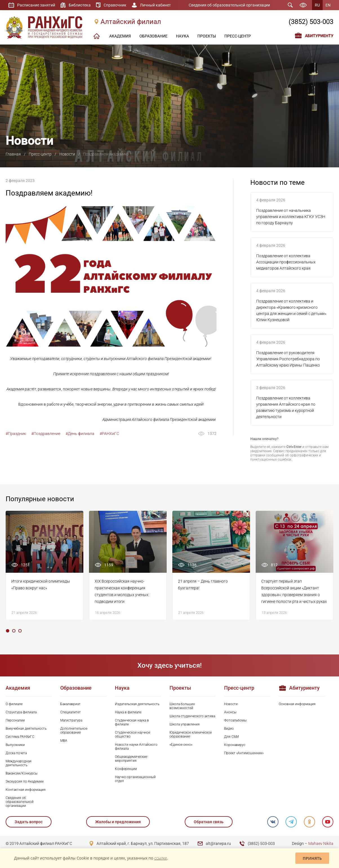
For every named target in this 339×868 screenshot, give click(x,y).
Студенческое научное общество (132, 734)
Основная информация (297, 704)
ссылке (161, 858)
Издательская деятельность (137, 704)
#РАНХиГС (109, 434)
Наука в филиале (128, 712)
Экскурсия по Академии (25, 782)
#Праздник (16, 434)
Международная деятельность (19, 763)
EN (328, 5)
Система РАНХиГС (20, 737)
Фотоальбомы (235, 720)
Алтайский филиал (131, 22)
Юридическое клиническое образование (191, 734)
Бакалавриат (70, 704)
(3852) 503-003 (311, 22)
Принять (312, 858)
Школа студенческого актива (192, 716)
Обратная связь (209, 822)
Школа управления (185, 724)
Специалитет (71, 712)
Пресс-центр (40, 154)
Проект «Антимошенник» (244, 753)
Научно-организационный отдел (135, 779)
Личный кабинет (155, 5)
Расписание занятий (36, 5)
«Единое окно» (181, 745)
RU (317, 5)
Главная (13, 154)
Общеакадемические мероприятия (131, 759)
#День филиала (80, 434)
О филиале (14, 704)
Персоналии (15, 720)
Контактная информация (26, 790)
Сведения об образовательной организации (229, 5)
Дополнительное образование (74, 731)
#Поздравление (46, 434)
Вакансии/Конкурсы (22, 773)
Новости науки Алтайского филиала (136, 747)
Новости (67, 154)
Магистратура (71, 720)
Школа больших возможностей (182, 706)
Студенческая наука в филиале (132, 722)
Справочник (115, 5)
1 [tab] (8, 631)
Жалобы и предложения (118, 822)
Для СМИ (232, 737)
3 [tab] (20, 631)
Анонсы (230, 712)
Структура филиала (21, 712)
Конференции (126, 769)
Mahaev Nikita (321, 843)
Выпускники (15, 745)
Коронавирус (235, 745)
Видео (229, 729)
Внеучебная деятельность (26, 729)
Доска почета (16, 753)
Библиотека (80, 5)
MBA (64, 741)
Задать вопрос (29, 822)
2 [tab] (14, 631)
